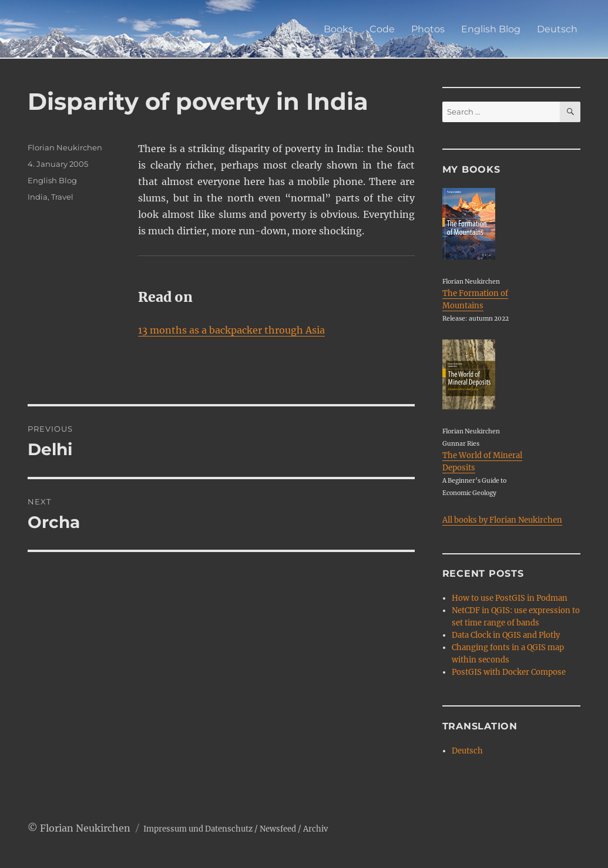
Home (293, 29)
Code (382, 29)
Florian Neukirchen (65, 147)
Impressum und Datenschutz (198, 829)
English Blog (491, 29)
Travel (62, 197)
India (38, 197)
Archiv (315, 829)
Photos (428, 29)
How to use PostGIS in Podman (510, 598)
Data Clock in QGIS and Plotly (506, 635)
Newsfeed (278, 829)
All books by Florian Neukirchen (502, 520)
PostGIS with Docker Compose (509, 672)
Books (338, 29)
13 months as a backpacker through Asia (231, 330)
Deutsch (557, 29)
